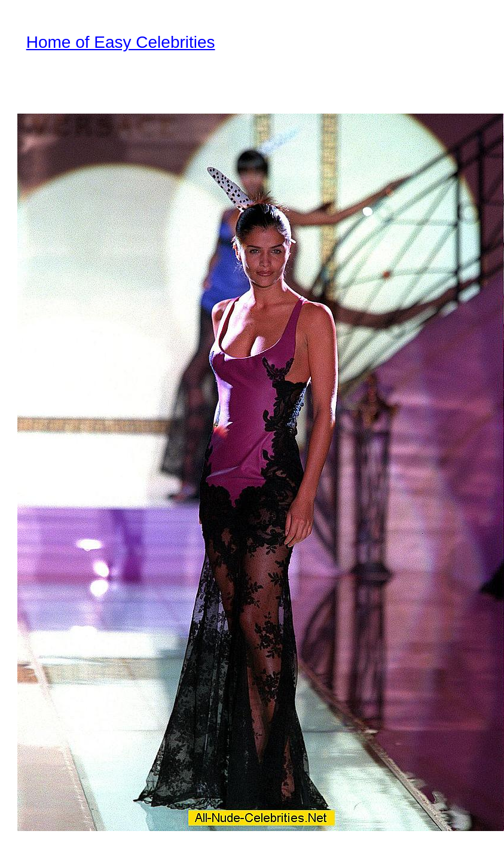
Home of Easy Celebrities (121, 42)
